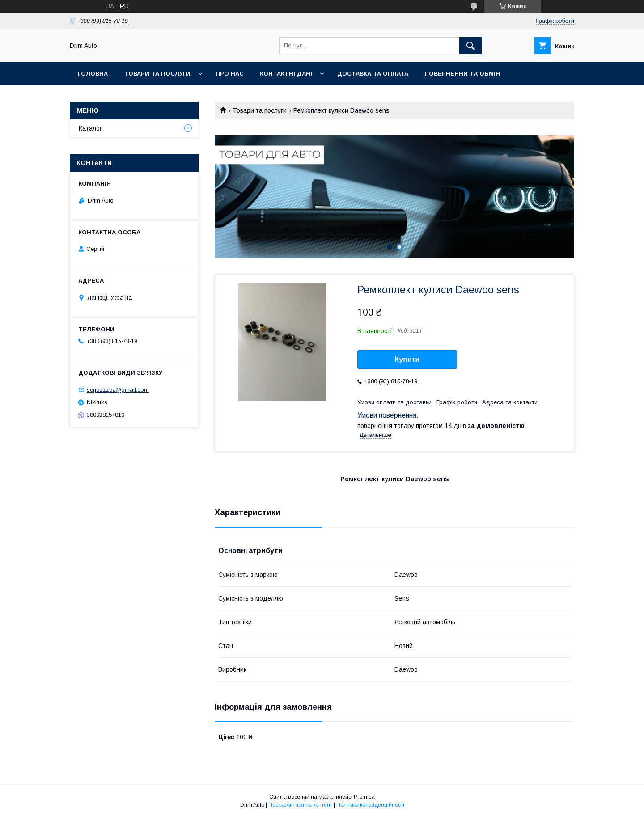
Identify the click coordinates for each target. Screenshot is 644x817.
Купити (407, 359)
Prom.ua (364, 797)
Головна (93, 74)
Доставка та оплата (373, 74)
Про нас (230, 74)
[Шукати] (470, 46)
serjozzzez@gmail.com (118, 390)
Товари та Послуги (157, 74)
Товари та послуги (260, 110)
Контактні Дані (286, 74)
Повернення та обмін (462, 74)
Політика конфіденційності (370, 805)
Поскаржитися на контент (300, 805)
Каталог (90, 128)
